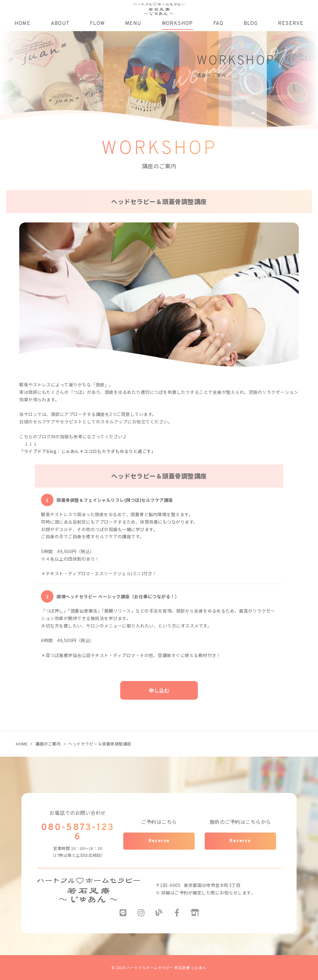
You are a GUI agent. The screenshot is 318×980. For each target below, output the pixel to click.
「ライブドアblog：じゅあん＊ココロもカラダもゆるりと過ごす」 (87, 451)
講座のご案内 (48, 744)
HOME (22, 744)
